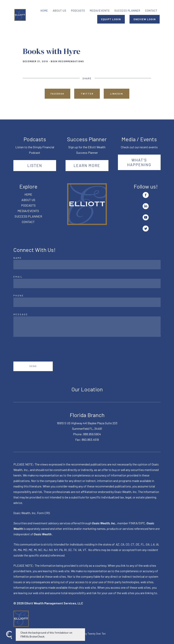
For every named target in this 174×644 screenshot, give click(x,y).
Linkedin (117, 94)
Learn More (87, 165)
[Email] (87, 283)
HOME (44, 10)
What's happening (139, 162)
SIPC (142, 523)
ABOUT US (60, 10)
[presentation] (43, 349)
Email (18, 277)
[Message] (87, 327)
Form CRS (43, 513)
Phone (19, 295)
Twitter (87, 94)
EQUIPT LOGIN (111, 19)
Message (21, 314)
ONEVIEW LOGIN (145, 19)
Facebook (57, 94)
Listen (35, 165)
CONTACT (151, 10)
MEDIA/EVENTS (100, 10)
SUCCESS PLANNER (127, 10)
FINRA (133, 523)
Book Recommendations (67, 61)
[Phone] (87, 302)
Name (18, 258)
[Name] (87, 265)
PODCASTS (78, 10)
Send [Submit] (33, 366)
